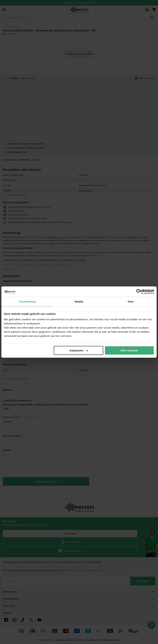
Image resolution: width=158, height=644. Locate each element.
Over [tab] (131, 302)
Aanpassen (79, 350)
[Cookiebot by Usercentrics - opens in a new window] (139, 292)
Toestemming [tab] (27, 302)
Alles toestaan (129, 350)
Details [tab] (79, 302)
